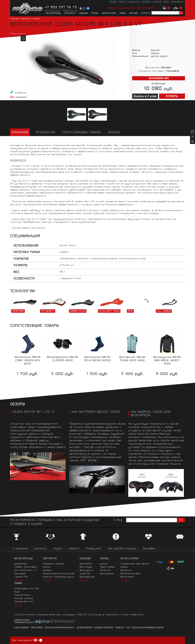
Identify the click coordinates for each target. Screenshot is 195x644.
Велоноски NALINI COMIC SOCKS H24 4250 (27, 361)
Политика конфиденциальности (60, 627)
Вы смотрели (27, 640)
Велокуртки (86, 570)
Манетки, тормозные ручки (59, 577)
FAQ (128, 627)
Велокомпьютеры (130, 574)
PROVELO (28, 8)
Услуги (146, 13)
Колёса (47, 570)
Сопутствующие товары (82, 133)
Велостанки (127, 577)
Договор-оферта (84, 627)
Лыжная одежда (24, 598)
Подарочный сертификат (135, 564)
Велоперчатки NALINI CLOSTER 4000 (62, 359)
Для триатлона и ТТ (26, 570)
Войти (167, 2)
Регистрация (177, 2)
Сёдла (37, 19)
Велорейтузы (87, 577)
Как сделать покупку (122, 549)
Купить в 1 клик (145, 96)
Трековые (20, 574)
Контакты (157, 2)
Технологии (45, 133)
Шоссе (104, 564)
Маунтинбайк (108, 567)
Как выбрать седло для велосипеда (150, 414)
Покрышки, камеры (53, 564)
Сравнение (21, 97)
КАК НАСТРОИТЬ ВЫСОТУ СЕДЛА (96, 412)
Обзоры (113, 2)
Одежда (83, 13)
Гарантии (120, 627)
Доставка (146, 2)
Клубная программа (104, 627)
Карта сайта (37, 627)
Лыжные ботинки (24, 602)
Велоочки (126, 570)
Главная (14, 19)
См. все (18, 580)
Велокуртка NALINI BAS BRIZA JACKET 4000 (167, 361)
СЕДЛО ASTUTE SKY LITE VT (34, 412)
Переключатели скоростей (58, 574)
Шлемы (124, 567)
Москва (166, 68)
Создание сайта (22, 620)
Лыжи (123, 13)
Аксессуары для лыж (27, 589)
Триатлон (85, 574)
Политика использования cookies (147, 627)
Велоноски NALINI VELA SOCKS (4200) (97, 359)
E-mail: (119, 520)
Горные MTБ (21, 577)
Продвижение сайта (24, 622)
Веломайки (86, 564)
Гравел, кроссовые (25, 567)
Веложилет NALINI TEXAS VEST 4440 (132, 359)
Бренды (134, 13)
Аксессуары (109, 13)
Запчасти (70, 13)
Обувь (95, 13)
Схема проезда (21, 627)
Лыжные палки (23, 595)
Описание (20, 133)
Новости (123, 2)
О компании (20, 549)
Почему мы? (134, 2)
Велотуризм (107, 574)
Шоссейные (21, 564)
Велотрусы (86, 567)
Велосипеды (53, 13)
